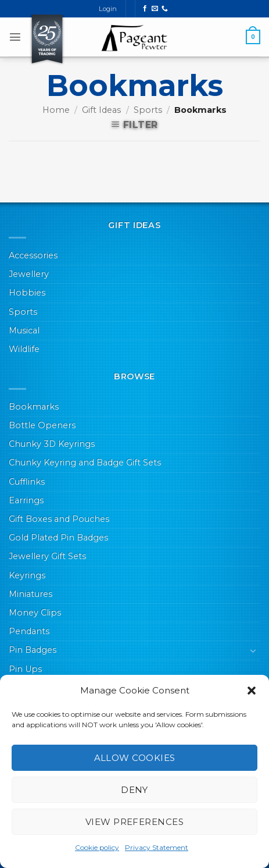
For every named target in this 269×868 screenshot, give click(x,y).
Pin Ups (25, 669)
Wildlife (24, 349)
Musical (24, 330)
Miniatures (31, 594)
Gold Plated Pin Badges (58, 538)
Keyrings (27, 575)
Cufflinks (27, 482)
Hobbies (27, 293)
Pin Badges (33, 650)
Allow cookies (135, 758)
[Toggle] (253, 650)
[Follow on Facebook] (145, 9)
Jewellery (29, 274)
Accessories (33, 255)
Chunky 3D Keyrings (52, 444)
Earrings (26, 500)
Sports (148, 110)
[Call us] (165, 9)
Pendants (29, 631)
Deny (134, 790)
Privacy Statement (157, 847)
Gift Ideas (101, 110)
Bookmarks (34, 407)
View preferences (134, 822)
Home (56, 110)
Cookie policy (97, 847)
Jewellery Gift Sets (47, 556)
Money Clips (35, 613)
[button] (252, 691)
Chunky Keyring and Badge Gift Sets (85, 463)
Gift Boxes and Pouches (59, 519)
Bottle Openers (42, 425)
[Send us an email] (155, 9)
